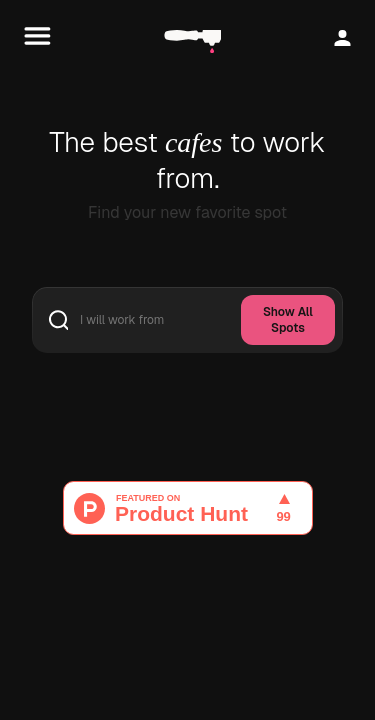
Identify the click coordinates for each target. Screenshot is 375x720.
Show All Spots (288, 320)
